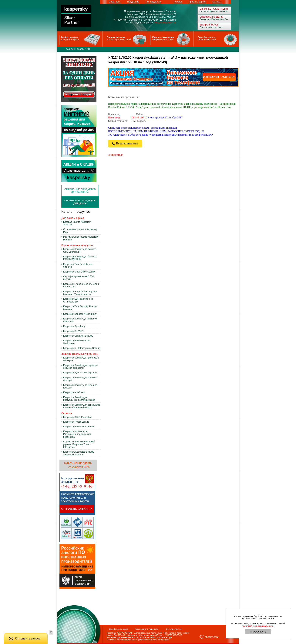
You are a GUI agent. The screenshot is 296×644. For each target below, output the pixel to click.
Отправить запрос (25, 638)
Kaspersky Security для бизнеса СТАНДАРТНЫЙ (80, 250)
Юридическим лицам (163, 37)
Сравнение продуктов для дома (80, 202)
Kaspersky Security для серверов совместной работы (80, 367)
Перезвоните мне (125, 143)
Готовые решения (116, 37)
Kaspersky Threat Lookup (76, 422)
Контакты (217, 2)
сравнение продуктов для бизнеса (80, 191)
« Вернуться (116, 155)
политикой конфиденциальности (258, 626)
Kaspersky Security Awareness (79, 427)
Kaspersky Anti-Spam (74, 392)
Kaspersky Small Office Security (79, 272)
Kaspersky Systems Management (80, 373)
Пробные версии (197, 2)
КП (88, 49)
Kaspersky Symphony (74, 326)
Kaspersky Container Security (78, 336)
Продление (133, 2)
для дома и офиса (70, 39)
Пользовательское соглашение (154, 640)
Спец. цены (115, 2)
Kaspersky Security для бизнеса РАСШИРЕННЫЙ (80, 258)
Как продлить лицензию (147, 629)
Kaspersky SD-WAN (73, 331)
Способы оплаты (207, 37)
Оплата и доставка (207, 39)
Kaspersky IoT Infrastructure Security (82, 348)
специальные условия (163, 39)
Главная (69, 49)
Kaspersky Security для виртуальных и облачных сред (79, 399)
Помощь (178, 2)
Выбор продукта (70, 37)
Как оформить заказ (118, 629)
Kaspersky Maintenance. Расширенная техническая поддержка (77, 434)
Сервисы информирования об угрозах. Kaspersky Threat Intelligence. (79, 444)
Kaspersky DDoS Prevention (78, 417)
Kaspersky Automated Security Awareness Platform (79, 453)
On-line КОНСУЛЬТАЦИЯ (214, 9)
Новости (80, 49)
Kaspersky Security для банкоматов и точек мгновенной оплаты (82, 406)
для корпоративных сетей (119, 39)
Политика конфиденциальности (120, 640)
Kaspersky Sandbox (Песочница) (80, 314)
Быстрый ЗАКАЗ (209, 25)
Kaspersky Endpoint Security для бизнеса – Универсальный (80, 293)
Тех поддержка (153, 2)
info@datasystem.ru (165, 23)
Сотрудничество (174, 629)
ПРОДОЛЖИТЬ (258, 632)
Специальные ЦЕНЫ (212, 17)
